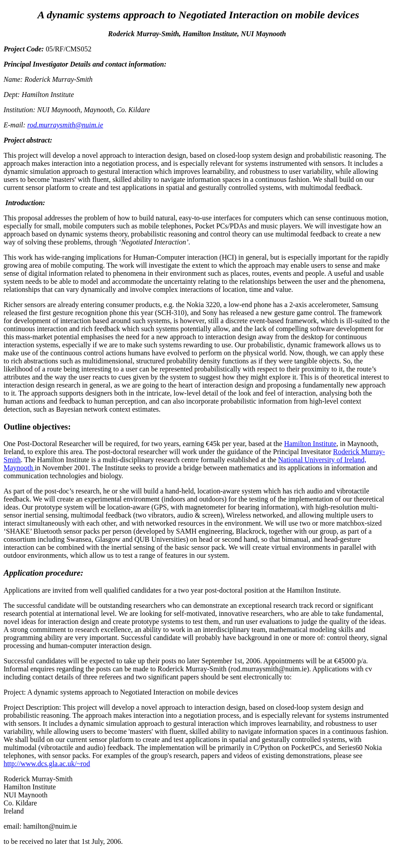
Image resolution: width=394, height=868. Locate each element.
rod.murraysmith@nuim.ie (65, 125)
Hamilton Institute (310, 444)
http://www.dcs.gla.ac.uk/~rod (47, 764)
